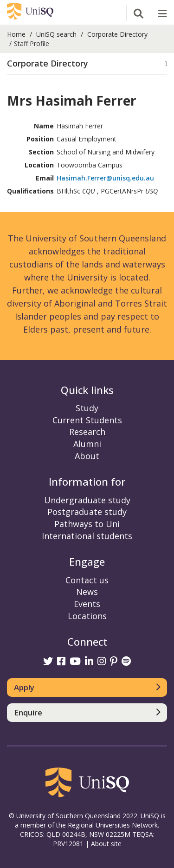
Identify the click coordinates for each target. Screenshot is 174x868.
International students (87, 536)
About (87, 456)
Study (87, 408)
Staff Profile (32, 43)
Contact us (87, 580)
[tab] (87, 64)
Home (16, 34)
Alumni (87, 444)
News (87, 592)
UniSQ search (56, 34)
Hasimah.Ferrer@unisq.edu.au (105, 178)
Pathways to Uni (87, 524)
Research (87, 432)
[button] (87, 64)
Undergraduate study (87, 500)
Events (87, 604)
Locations (87, 616)
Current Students (87, 420)
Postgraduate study (87, 512)
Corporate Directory (117, 34)
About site (106, 844)
